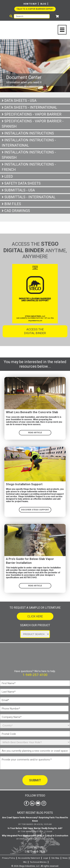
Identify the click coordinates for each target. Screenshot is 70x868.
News (65, 857)
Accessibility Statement (29, 857)
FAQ (25, 861)
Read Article (35, 585)
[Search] (32, 16)
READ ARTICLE (35, 432)
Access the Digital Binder (35, 331)
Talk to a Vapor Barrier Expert (35, 9)
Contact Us (35, 846)
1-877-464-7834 (35, 851)
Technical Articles (38, 861)
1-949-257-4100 (35, 674)
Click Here (35, 616)
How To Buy (30, 4)
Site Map (55, 857)
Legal (46, 857)
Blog (43, 4)
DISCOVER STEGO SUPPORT (35, 509)
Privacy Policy (9, 857)
